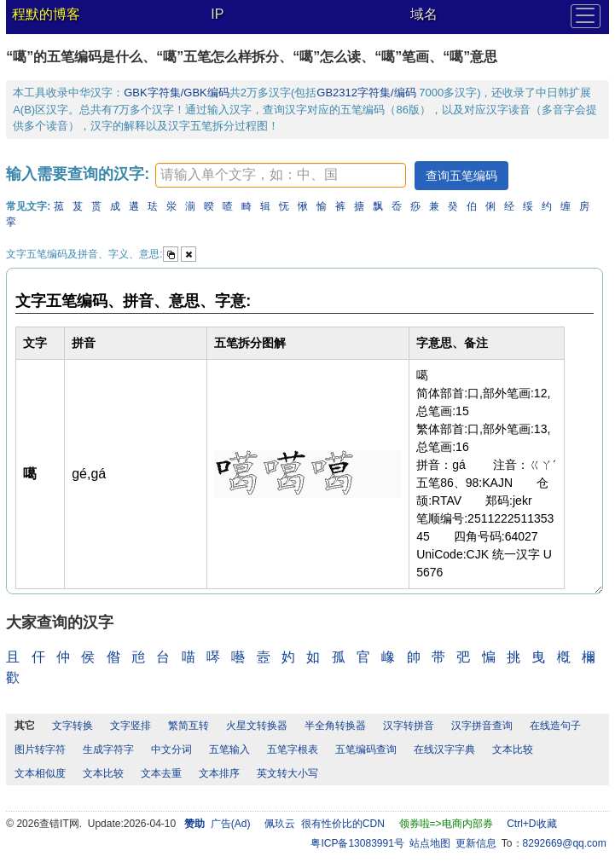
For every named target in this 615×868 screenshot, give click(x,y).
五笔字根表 (293, 749)
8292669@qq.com (565, 843)
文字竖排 (131, 726)
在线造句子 (555, 726)
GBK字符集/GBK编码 (177, 93)
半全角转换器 (335, 726)
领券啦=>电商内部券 (446, 824)
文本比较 (513, 749)
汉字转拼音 (409, 726)
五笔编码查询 (366, 749)
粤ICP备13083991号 (357, 843)
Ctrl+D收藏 (531, 824)
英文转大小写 (287, 773)
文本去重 (161, 773)
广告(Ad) (231, 824)
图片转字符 (40, 749)
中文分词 (171, 749)
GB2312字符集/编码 (368, 93)
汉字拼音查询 (482, 726)
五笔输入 (229, 749)
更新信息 (476, 843)
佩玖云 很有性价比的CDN (325, 824)
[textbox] (281, 175)
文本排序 (219, 773)
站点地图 (430, 843)
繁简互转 (189, 726)
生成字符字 (108, 749)
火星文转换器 (257, 726)
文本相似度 (40, 773)
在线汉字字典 (444, 749)
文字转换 (73, 726)
